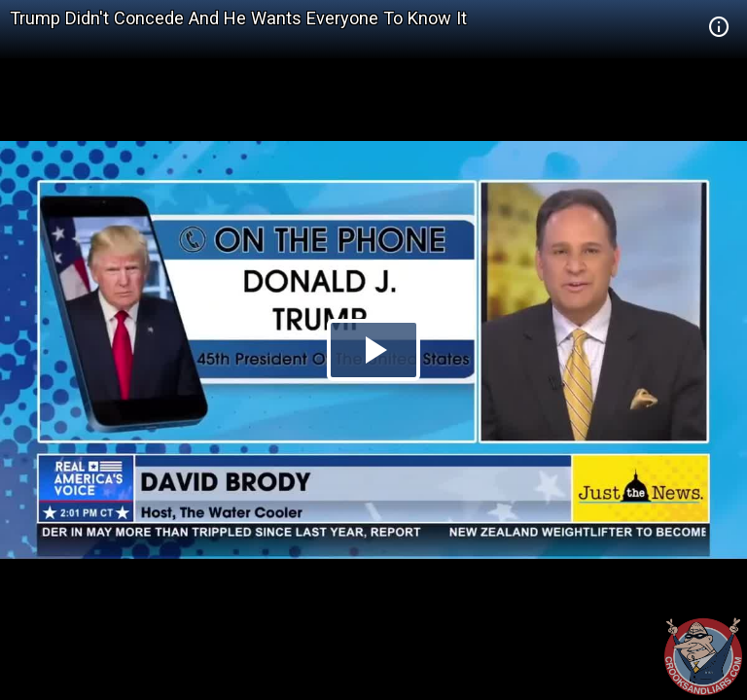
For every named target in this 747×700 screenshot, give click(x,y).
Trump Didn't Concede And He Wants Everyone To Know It (238, 18)
